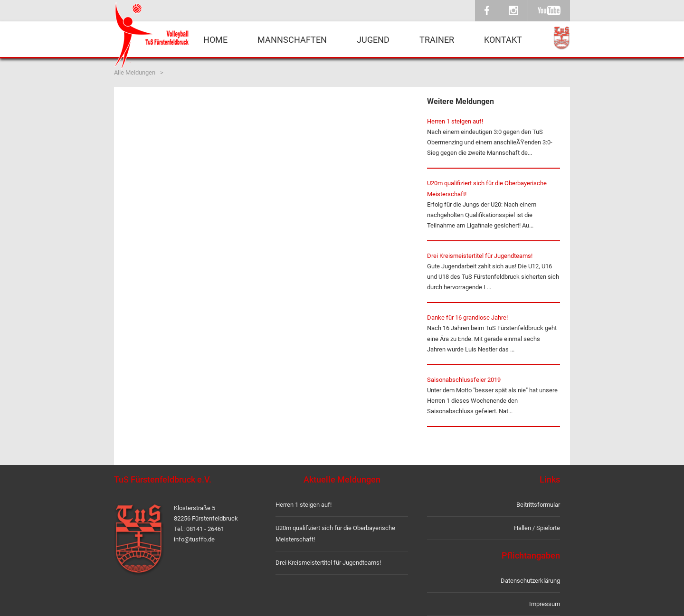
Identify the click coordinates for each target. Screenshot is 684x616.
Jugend (373, 40)
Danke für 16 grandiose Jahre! (467, 317)
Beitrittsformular (538, 505)
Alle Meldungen (135, 72)
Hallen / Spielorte (537, 528)
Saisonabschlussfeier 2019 (464, 380)
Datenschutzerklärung (530, 581)
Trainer (437, 40)
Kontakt (503, 40)
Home (215, 40)
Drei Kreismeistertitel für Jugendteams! (480, 256)
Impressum (545, 604)
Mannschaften (292, 40)
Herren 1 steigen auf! (455, 121)
